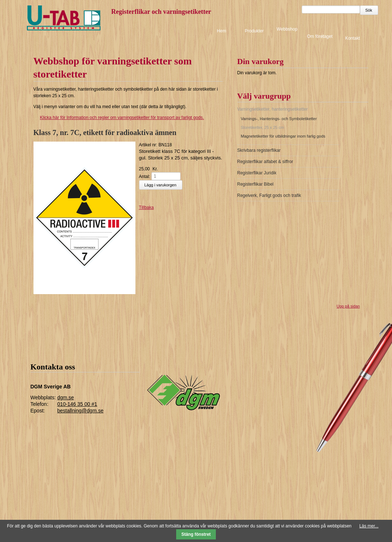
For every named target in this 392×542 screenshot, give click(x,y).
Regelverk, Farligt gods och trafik (269, 195)
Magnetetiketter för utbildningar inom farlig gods (283, 136)
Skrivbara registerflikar (259, 150)
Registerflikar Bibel (256, 184)
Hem (221, 31)
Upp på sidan (348, 306)
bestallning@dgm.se (80, 411)
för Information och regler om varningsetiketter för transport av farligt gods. (119, 118)
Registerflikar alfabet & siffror (265, 162)
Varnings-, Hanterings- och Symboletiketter (279, 119)
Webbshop (287, 29)
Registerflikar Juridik (257, 173)
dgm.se (66, 397)
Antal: (145, 176)
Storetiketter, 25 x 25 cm (263, 127)
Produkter (254, 31)
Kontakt (353, 38)
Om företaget (320, 36)
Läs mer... (369, 526)
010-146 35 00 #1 (77, 404)
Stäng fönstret (196, 534)
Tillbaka (146, 207)
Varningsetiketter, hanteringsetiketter (273, 109)
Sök (369, 10)
